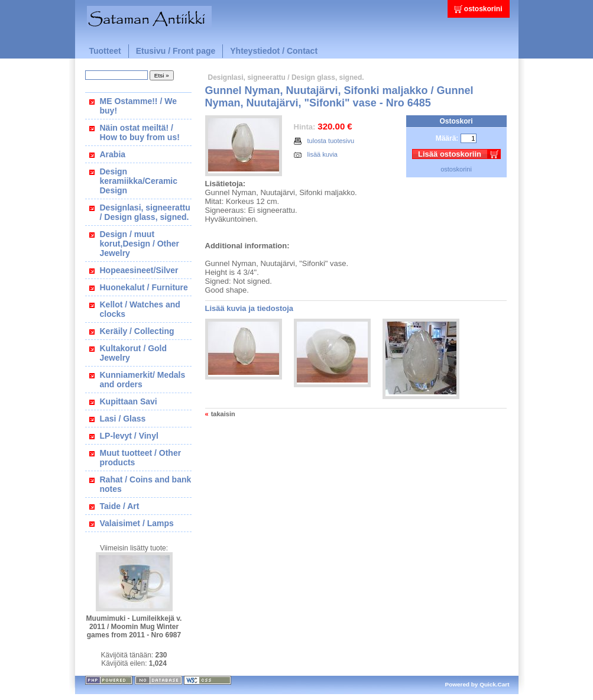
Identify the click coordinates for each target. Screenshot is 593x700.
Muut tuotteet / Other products (141, 458)
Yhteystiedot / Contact (274, 51)
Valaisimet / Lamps (137, 523)
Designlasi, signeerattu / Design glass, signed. (145, 212)
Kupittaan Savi (129, 401)
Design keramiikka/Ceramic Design (139, 181)
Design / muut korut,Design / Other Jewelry (140, 244)
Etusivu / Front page (176, 51)
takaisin (223, 414)
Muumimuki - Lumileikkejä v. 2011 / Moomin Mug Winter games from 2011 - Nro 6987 (134, 627)
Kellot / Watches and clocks (140, 309)
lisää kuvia (316, 154)
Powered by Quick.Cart (477, 684)
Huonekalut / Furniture (144, 287)
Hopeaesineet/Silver (139, 270)
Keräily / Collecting (137, 331)
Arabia (113, 154)
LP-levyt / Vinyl (129, 436)
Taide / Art (120, 506)
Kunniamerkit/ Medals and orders (143, 380)
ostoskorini (483, 9)
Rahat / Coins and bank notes (146, 484)
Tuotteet (105, 51)
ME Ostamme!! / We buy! (138, 106)
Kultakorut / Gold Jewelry (134, 353)
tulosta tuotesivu (324, 141)
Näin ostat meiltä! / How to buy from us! (140, 132)
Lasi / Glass (123, 419)
